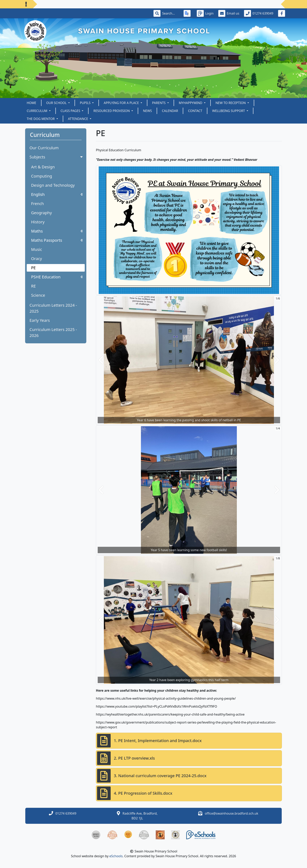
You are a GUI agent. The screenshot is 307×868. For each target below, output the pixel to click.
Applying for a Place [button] (122, 103)
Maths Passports (57, 240)
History (38, 222)
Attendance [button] (78, 119)
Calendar (170, 111)
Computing (42, 176)
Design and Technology (53, 185)
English (57, 194)
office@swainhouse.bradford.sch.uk (231, 813)
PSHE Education (57, 277)
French (37, 204)
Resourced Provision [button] (112, 111)
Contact (195, 111)
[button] (101, 360)
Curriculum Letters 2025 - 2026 (53, 332)
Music (37, 249)
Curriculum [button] (37, 111)
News (147, 111)
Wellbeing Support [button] (229, 111)
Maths (57, 231)
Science (38, 295)
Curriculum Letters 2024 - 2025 (53, 308)
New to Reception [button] (231, 103)
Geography (41, 213)
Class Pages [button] (71, 111)
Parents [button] (159, 103)
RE (33, 286)
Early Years (40, 320)
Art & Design (43, 167)
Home (31, 103)
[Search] (170, 13)
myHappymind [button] (191, 103)
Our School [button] (57, 103)
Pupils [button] (86, 103)
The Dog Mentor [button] (41, 119)
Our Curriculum (44, 148)
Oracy (37, 259)
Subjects (57, 157)
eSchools (116, 856)
